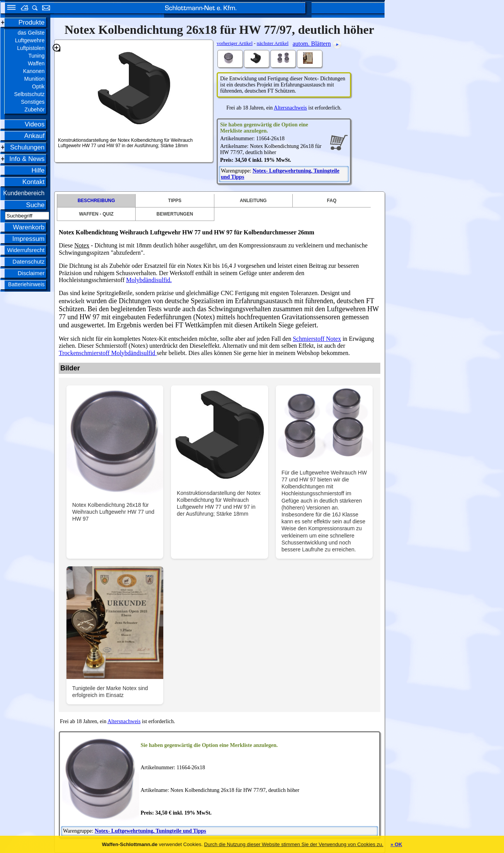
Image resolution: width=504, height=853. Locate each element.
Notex (82, 245)
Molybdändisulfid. (149, 280)
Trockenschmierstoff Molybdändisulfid (108, 353)
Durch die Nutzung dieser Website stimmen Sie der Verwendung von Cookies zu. (294, 844)
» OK (396, 844)
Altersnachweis (290, 108)
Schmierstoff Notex (317, 339)
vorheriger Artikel (235, 43)
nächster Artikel (273, 43)
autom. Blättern (312, 44)
